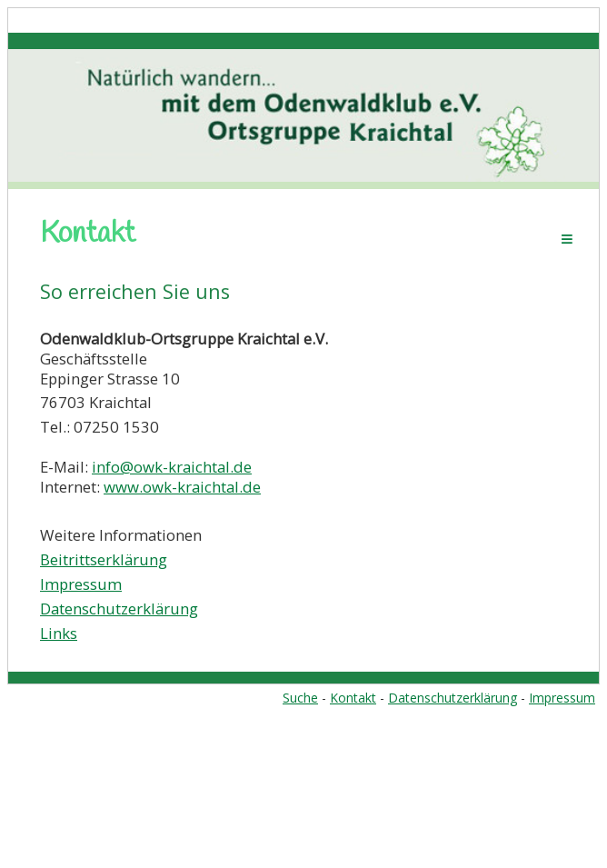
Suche (300, 698)
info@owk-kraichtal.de (172, 467)
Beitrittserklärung (104, 559)
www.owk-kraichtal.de (182, 487)
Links (59, 633)
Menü (567, 239)
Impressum (81, 584)
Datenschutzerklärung (119, 609)
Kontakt (353, 698)
